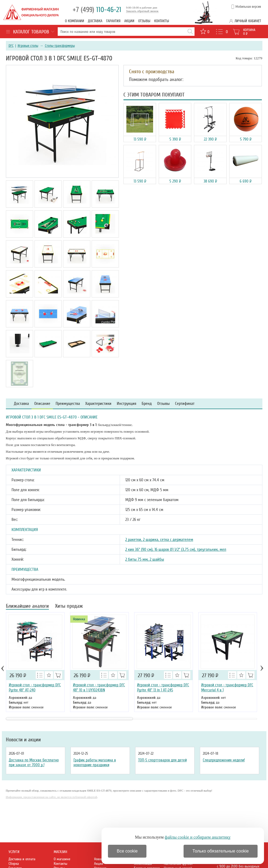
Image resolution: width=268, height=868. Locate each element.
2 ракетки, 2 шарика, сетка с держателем (159, 540)
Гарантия (113, 21)
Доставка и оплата (22, 859)
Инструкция (127, 404)
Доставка (95, 21)
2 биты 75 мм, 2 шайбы (145, 559)
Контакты (162, 21)
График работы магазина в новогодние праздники (95, 762)
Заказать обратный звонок (142, 11)
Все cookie (127, 851)
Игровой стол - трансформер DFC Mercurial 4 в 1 (227, 687)
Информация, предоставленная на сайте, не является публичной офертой (52, 797)
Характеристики (98, 404)
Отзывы (144, 21)
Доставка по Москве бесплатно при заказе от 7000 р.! (34, 762)
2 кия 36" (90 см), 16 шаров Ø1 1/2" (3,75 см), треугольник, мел (176, 549)
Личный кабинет (248, 21)
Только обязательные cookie (221, 851)
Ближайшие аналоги (27, 607)
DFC (11, 46)
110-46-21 (97, 10)
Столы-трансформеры (60, 46)
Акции (129, 21)
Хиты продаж (69, 607)
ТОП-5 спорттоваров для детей (162, 760)
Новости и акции (23, 740)
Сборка (14, 864)
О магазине (62, 859)
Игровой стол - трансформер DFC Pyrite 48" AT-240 (35, 687)
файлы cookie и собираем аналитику (198, 837)
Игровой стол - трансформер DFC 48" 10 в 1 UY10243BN (99, 687)
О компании (75, 21)
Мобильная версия (248, 7)
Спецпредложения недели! (224, 760)
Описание (42, 404)
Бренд (147, 404)
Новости (100, 859)
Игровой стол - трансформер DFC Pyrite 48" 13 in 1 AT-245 (163, 687)
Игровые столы (28, 46)
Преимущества (68, 404)
